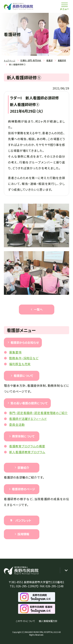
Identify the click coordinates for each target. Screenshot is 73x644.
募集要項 (15, 352)
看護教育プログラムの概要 (27, 446)
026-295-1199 (25, 586)
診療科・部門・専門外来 (31, 60)
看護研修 (62, 60)
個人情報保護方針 (48, 621)
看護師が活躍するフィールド (28, 419)
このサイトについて (25, 621)
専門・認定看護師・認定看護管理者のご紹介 (38, 413)
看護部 (49, 60)
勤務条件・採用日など (24, 358)
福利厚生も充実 (20, 364)
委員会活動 (17, 424)
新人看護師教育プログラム (27, 452)
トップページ (10, 61)
